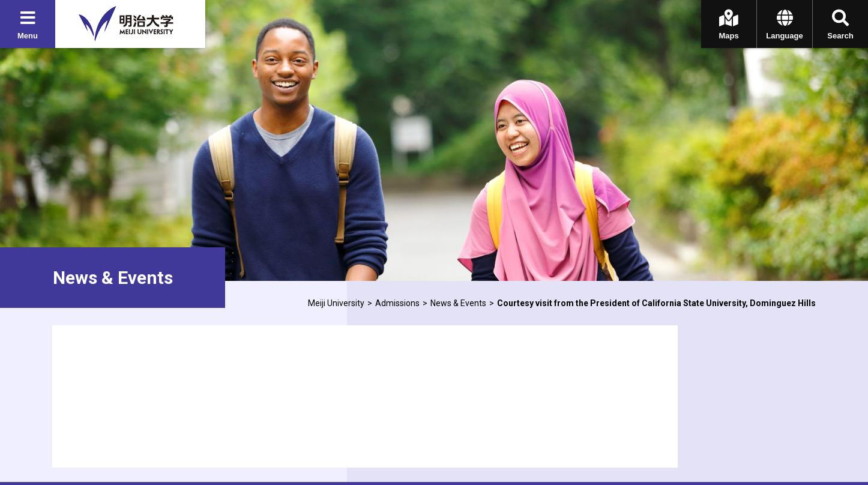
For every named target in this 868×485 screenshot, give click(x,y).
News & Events (458, 303)
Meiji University (336, 303)
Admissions (397, 303)
